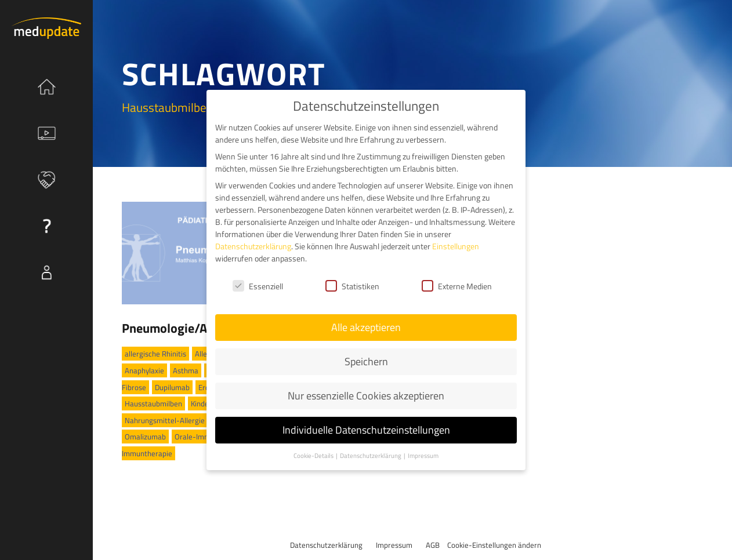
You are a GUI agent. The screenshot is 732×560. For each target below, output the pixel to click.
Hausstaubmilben (153, 403)
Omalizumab (145, 437)
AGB (433, 545)
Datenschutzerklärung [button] (371, 454)
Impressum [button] (423, 454)
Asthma (186, 370)
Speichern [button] (366, 360)
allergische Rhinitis (155, 354)
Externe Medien (457, 284)
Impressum (394, 545)
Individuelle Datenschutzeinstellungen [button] (366, 429)
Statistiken (352, 284)
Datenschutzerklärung (326, 545)
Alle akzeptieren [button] (366, 326)
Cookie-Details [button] (314, 454)
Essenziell (258, 284)
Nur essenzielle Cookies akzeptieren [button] (366, 394)
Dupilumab (172, 387)
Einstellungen (456, 245)
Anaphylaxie (144, 370)
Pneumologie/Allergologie (194, 328)
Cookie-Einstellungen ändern (494, 545)
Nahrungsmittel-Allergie (165, 420)
